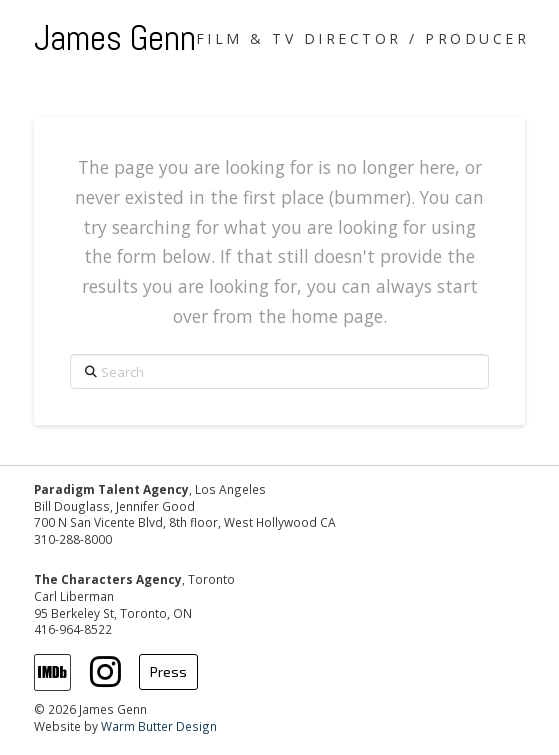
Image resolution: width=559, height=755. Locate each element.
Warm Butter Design (159, 726)
